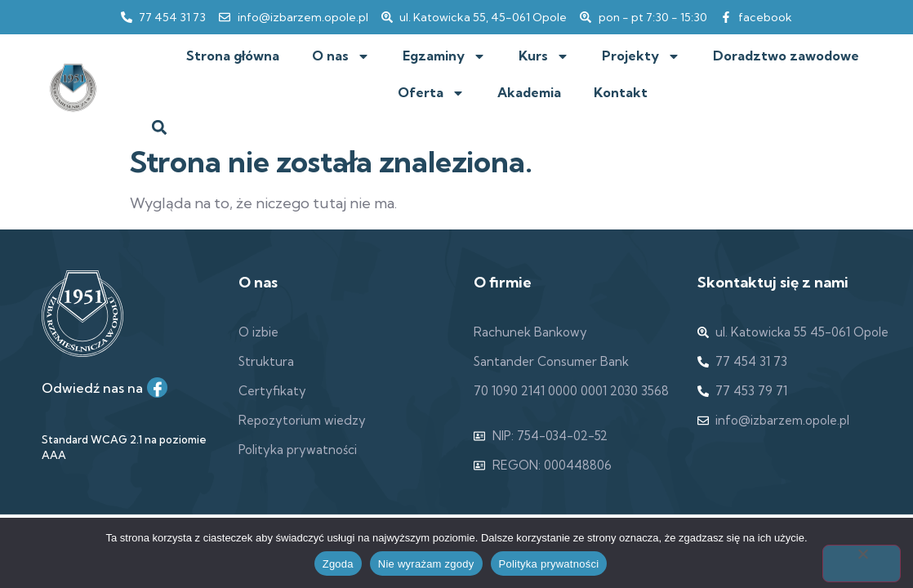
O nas (341, 56)
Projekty (641, 56)
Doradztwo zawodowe (786, 56)
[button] (160, 127)
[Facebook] (157, 388)
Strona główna (233, 56)
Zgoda (338, 564)
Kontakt (621, 92)
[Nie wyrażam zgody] (861, 563)
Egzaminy (444, 56)
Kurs (544, 56)
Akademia (529, 92)
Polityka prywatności (549, 564)
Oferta (431, 93)
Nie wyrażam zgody (426, 564)
